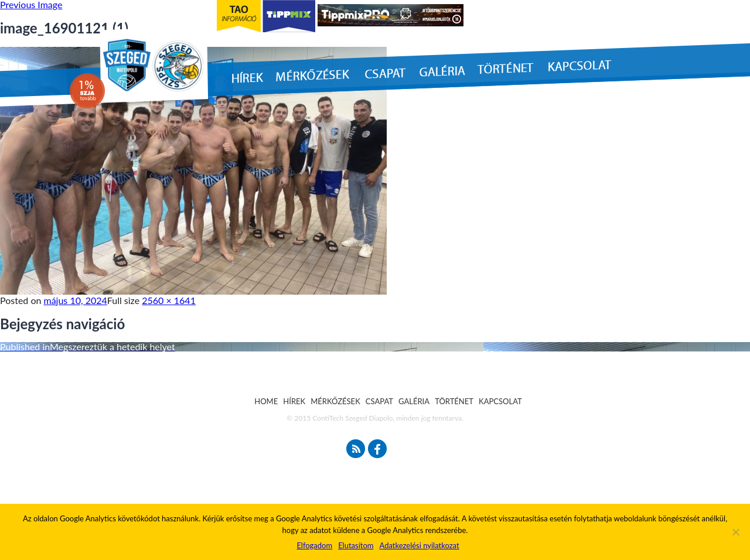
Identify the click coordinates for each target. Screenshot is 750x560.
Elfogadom (314, 545)
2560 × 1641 (169, 300)
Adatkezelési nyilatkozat (419, 545)
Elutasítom (356, 545)
